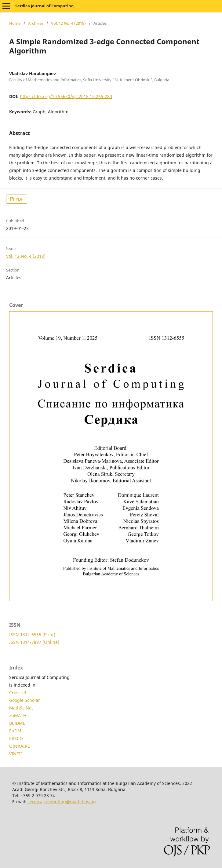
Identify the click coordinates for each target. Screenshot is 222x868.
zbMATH (18, 715)
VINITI (16, 754)
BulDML (17, 723)
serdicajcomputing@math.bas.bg (62, 802)
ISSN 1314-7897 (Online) (34, 642)
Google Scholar (25, 700)
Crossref (18, 693)
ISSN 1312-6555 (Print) (32, 635)
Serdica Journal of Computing (44, 6)
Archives (36, 23)
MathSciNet (21, 708)
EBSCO (16, 738)
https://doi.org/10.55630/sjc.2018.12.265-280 (66, 96)
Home (15, 23)
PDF (19, 199)
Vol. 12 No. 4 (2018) (68, 23)
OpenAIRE (20, 746)
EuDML (16, 731)
